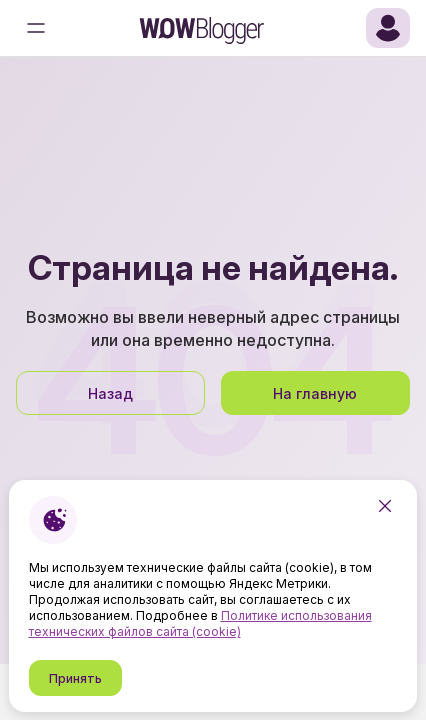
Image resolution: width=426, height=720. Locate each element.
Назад (110, 393)
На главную (315, 393)
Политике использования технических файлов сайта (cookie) (200, 623)
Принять (75, 678)
